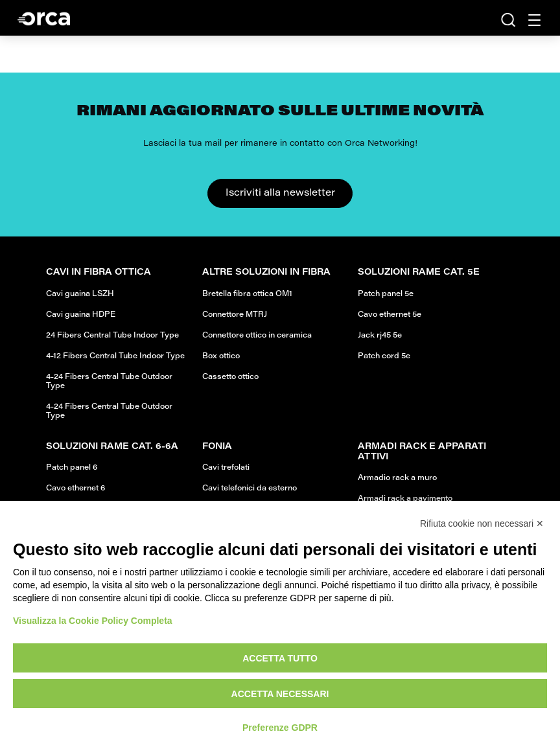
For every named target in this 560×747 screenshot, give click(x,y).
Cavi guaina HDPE (81, 315)
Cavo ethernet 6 (76, 488)
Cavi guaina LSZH (80, 294)
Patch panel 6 (72, 468)
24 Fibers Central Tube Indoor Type (112, 336)
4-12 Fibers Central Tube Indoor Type (115, 356)
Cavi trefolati (226, 468)
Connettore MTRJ (235, 315)
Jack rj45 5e (380, 336)
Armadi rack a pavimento (405, 499)
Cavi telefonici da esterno (250, 488)
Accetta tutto (280, 658)
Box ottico (221, 356)
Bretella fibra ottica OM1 (247, 294)
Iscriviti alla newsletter (280, 193)
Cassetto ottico (230, 377)
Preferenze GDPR (280, 728)
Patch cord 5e (384, 356)
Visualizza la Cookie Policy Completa (93, 621)
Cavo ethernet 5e (390, 315)
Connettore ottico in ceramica (257, 336)
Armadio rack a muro (397, 478)
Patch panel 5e (386, 294)
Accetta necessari (280, 694)
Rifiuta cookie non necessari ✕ (482, 523)
